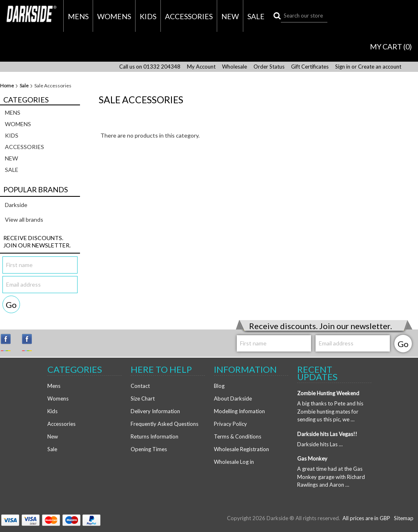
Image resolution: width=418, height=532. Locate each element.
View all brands (24, 219)
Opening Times (149, 449)
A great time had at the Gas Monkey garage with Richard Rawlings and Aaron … (331, 477)
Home (7, 86)
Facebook (31, 343)
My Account (201, 67)
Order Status (269, 67)
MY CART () (391, 47)
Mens (78, 16)
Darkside (16, 205)
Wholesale (235, 67)
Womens (114, 16)
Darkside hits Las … (320, 444)
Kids (148, 16)
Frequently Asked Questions (165, 424)
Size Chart (143, 398)
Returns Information (155, 436)
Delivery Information (155, 411)
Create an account (380, 67)
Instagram (9, 343)
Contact (140, 386)
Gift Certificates (310, 67)
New (230, 16)
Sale (256, 16)
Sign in (343, 67)
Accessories (189, 16)
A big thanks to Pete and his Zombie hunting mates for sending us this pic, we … (330, 411)
